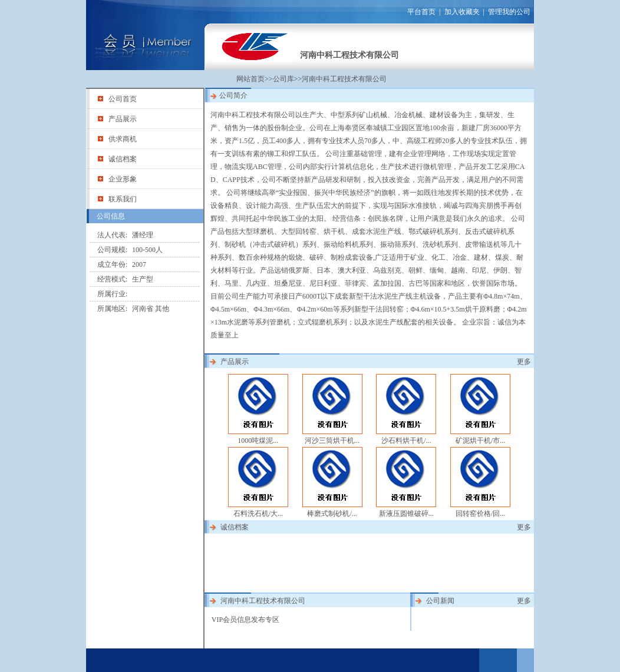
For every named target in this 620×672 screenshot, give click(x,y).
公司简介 (233, 95)
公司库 (283, 79)
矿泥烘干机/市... (480, 441)
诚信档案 (123, 159)
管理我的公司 (509, 12)
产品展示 (123, 119)
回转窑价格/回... (480, 514)
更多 (524, 362)
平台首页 (421, 12)
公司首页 (123, 99)
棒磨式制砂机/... (332, 514)
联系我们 (123, 199)
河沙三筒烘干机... (332, 441)
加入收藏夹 (462, 12)
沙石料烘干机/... (406, 441)
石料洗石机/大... (258, 514)
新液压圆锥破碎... (406, 514)
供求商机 (123, 139)
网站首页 (250, 79)
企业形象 (123, 179)
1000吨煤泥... (258, 441)
